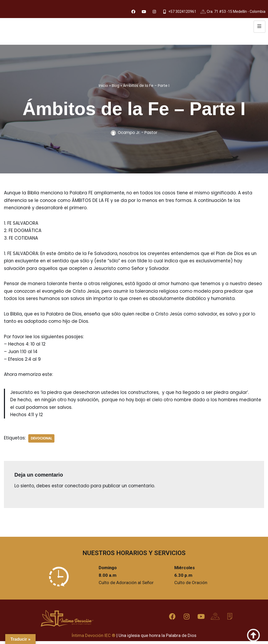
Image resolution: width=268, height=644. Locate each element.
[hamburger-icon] (259, 27)
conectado (78, 488)
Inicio (103, 86)
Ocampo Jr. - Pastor (138, 133)
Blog (116, 86)
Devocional (42, 440)
